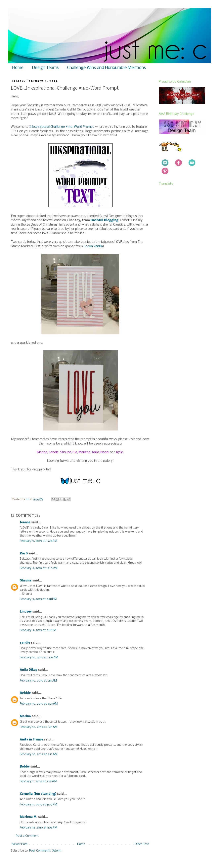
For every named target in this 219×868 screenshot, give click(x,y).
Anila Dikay (29, 670)
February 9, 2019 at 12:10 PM (39, 568)
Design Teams (45, 68)
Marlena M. (29, 817)
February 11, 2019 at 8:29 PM (38, 805)
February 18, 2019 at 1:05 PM (39, 828)
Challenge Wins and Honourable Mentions (106, 68)
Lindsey (26, 612)
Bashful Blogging (104, 220)
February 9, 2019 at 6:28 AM (38, 541)
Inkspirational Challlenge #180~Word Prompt (62, 127)
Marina (42, 452)
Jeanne (25, 523)
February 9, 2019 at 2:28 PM (38, 599)
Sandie (54, 452)
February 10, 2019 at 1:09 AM (39, 657)
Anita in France (32, 740)
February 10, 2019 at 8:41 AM (39, 727)
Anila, (96, 452)
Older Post (142, 844)
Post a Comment (27, 836)
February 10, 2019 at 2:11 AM (38, 681)
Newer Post (20, 844)
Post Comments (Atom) (45, 851)
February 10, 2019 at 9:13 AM (39, 754)
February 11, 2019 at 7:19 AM (38, 781)
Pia (75, 452)
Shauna (66, 452)
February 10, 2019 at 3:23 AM (39, 704)
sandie (25, 643)
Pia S (24, 554)
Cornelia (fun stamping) (38, 794)
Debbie (25, 693)
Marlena (84, 452)
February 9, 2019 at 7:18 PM (38, 630)
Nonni (105, 452)
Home (18, 68)
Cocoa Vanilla (93, 246)
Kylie (120, 452)
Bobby (25, 767)
